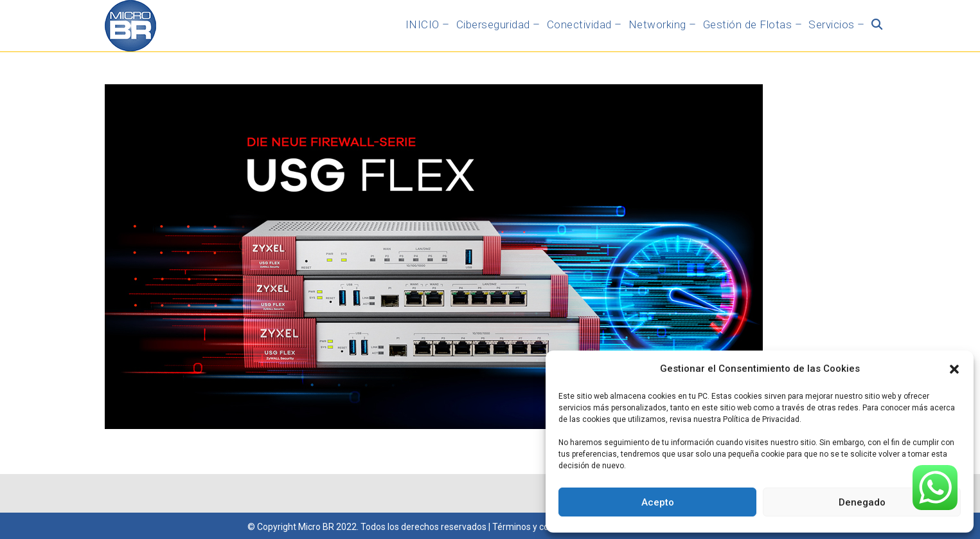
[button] (954, 369)
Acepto (658, 502)
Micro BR (316, 527)
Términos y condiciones (540, 527)
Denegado (862, 502)
